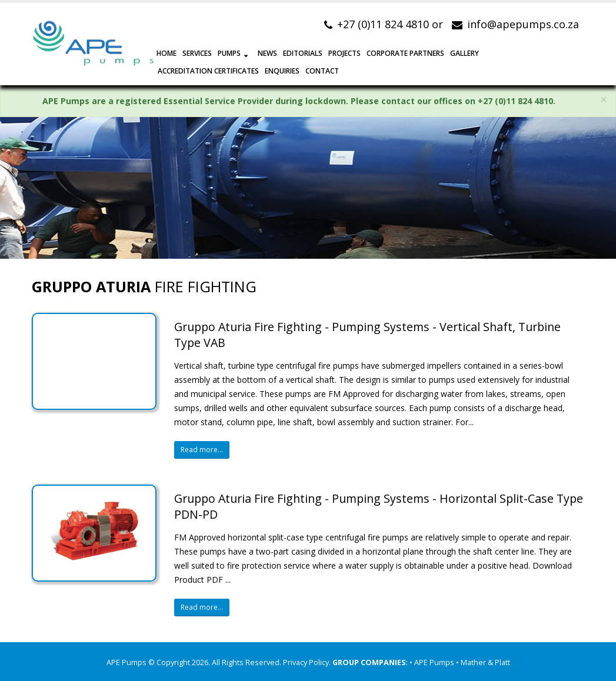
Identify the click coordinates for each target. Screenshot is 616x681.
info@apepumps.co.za (523, 24)
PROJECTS (344, 53)
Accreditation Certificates (208, 71)
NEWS (267, 53)
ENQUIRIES (282, 71)
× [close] (604, 100)
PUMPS (229, 53)
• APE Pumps (433, 662)
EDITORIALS (303, 53)
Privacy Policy (306, 662)
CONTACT (322, 71)
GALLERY (465, 53)
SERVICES (197, 53)
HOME (167, 53)
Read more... (202, 450)
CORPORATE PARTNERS (405, 53)
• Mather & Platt (483, 662)
